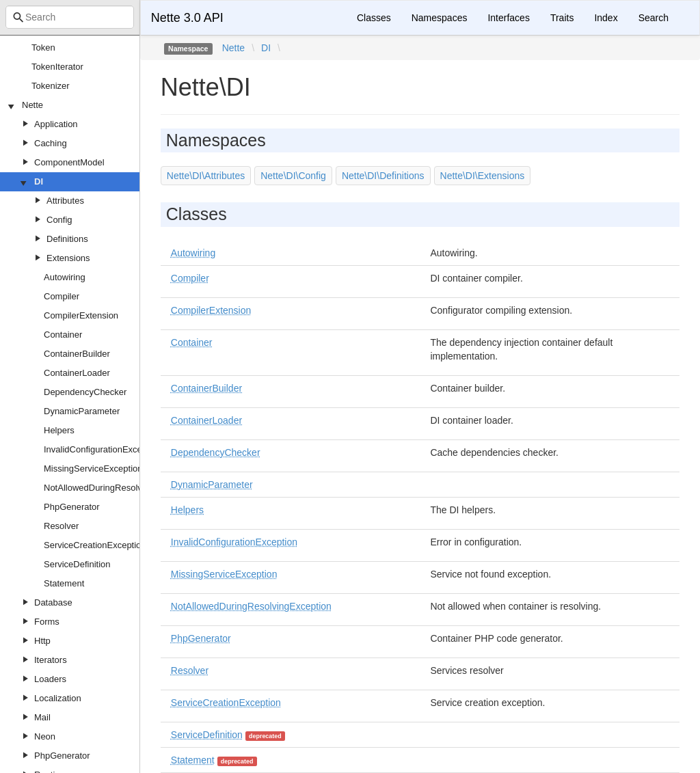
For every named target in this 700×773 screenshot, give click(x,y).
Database (53, 602)
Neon (45, 736)
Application (56, 124)
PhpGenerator (72, 507)
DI (39, 181)
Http (42, 641)
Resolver (61, 526)
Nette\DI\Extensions (483, 176)
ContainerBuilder (77, 354)
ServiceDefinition (77, 564)
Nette (32, 105)
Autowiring (65, 277)
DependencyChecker (85, 392)
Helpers (59, 430)
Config (59, 220)
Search (654, 18)
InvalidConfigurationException (103, 449)
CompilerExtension (81, 315)
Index (606, 18)
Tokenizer (51, 86)
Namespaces (440, 18)
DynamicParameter (82, 411)
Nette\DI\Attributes (206, 176)
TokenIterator (57, 67)
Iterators (51, 660)
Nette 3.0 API (187, 18)
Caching (51, 143)
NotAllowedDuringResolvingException (118, 488)
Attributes (65, 201)
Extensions (68, 258)
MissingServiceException (93, 469)
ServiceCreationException (95, 545)
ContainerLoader (77, 373)
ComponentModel (69, 162)
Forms (47, 622)
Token (43, 48)
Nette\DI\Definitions (383, 176)
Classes (374, 18)
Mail (42, 717)
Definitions (67, 239)
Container (63, 335)
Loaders (50, 679)
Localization (58, 698)
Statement (64, 583)
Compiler (62, 296)
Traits (562, 18)
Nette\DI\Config (293, 176)
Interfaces (508, 18)
